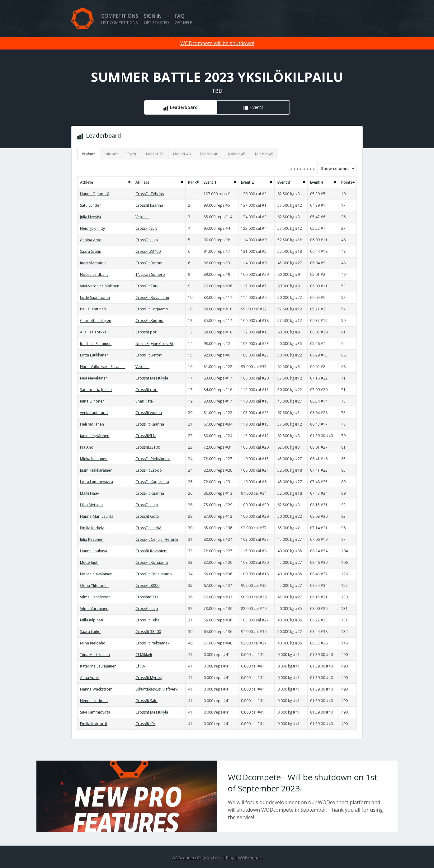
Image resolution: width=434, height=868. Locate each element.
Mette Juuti (89, 562)
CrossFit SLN (146, 228)
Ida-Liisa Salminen (96, 344)
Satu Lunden (91, 205)
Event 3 (284, 182)
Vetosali (142, 217)
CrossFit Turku (148, 286)
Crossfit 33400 (148, 632)
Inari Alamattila (93, 263)
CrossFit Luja (147, 240)
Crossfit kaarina (149, 205)
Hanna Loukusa (94, 551)
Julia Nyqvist (91, 217)
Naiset (89, 154)
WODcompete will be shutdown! (217, 43)
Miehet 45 (264, 154)
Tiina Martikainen (95, 655)
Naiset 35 (155, 154)
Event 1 (210, 182)
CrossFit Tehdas (150, 194)
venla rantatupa (94, 413)
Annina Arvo (91, 240)
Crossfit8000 (147, 597)
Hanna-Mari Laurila (97, 516)
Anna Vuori (90, 678)
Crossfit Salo (146, 701)
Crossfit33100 (148, 447)
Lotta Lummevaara (97, 482)
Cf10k (140, 666)
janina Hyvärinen (95, 436)
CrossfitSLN (146, 436)
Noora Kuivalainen (96, 574)
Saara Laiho (90, 632)
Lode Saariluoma (95, 297)
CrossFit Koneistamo (154, 574)
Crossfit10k (145, 724)
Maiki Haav (90, 493)
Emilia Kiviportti (94, 724)
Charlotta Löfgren (96, 321)
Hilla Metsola (91, 505)
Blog (230, 858)
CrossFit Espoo (149, 470)
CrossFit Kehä (147, 620)
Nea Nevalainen (94, 378)
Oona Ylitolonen (94, 585)
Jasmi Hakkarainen (96, 470)
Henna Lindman (94, 701)
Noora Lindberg (94, 274)
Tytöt (132, 154)
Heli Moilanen (92, 424)
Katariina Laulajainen (98, 666)
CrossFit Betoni (149, 263)
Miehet (111, 154)
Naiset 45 (237, 154)
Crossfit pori (146, 332)
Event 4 (316, 182)
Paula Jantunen (93, 309)
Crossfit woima (149, 413)
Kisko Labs (212, 858)
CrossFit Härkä (148, 528)
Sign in (156, 19)
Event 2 (247, 182)
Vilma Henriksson (95, 597)
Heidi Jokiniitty (92, 228)
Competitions (120, 19)
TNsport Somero (150, 274)
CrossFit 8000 (147, 585)
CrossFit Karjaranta (152, 482)
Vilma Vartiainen (94, 609)
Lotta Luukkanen (94, 355)
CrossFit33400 (148, 251)
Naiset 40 (182, 154)
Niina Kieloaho (93, 643)
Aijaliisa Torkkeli (94, 332)
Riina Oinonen (92, 401)
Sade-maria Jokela (96, 390)
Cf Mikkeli (144, 655)
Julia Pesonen (92, 539)
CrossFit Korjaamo (152, 309)
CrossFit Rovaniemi (152, 297)
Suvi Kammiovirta (95, 712)
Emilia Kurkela (92, 528)
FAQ (184, 19)
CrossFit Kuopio (149, 321)
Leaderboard (184, 107)
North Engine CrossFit (154, 344)
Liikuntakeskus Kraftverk (156, 689)
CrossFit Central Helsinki (157, 539)
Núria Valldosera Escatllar (103, 367)
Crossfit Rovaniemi (152, 551)
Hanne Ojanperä (95, 194)
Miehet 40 (209, 154)
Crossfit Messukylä (152, 378)
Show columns (333, 168)
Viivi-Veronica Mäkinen (100, 286)
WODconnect (250, 858)
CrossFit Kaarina (150, 424)
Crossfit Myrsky (149, 678)
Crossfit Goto (147, 516)
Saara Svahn (91, 251)
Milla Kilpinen (92, 620)
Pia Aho (87, 447)
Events (257, 107)
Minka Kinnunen (94, 459)
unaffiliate (144, 401)
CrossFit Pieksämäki (153, 459)
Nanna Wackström (96, 689)
